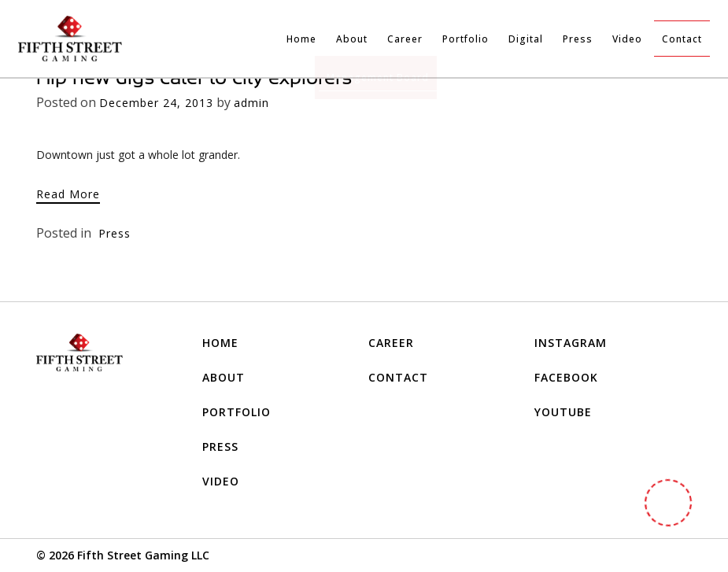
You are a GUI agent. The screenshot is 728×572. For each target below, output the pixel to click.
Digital (526, 39)
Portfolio (466, 39)
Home (301, 39)
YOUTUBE (563, 412)
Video (627, 39)
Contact (682, 39)
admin (251, 103)
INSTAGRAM (571, 343)
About (352, 39)
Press (578, 39)
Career (405, 39)
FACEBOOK (566, 377)
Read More (68, 194)
